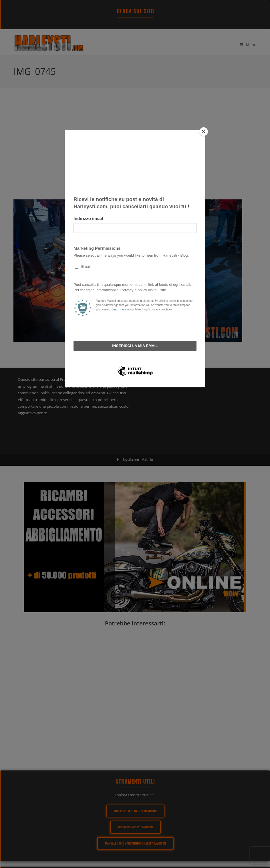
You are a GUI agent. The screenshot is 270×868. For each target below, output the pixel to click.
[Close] (204, 132)
